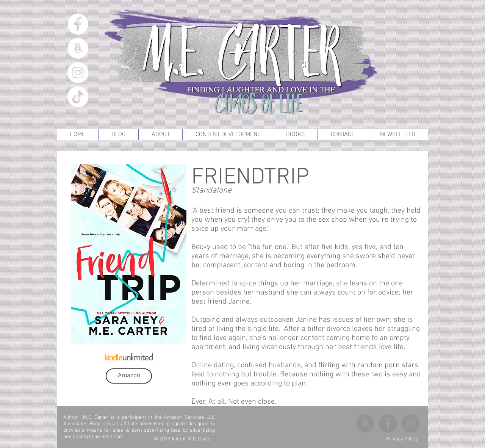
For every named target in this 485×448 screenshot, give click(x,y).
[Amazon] (78, 48)
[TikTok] (78, 97)
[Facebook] (78, 24)
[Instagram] (78, 73)
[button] (295, 135)
